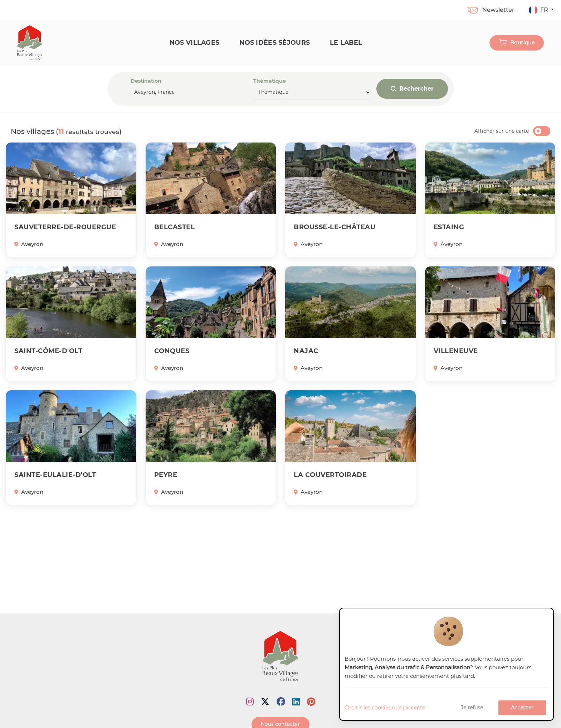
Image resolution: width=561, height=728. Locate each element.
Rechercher (412, 89)
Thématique (312, 89)
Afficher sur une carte (502, 131)
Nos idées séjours (275, 42)
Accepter (522, 708)
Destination (189, 89)
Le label (346, 42)
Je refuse (472, 708)
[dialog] (447, 664)
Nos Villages (194, 42)
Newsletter (490, 10)
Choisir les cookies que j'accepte (385, 708)
